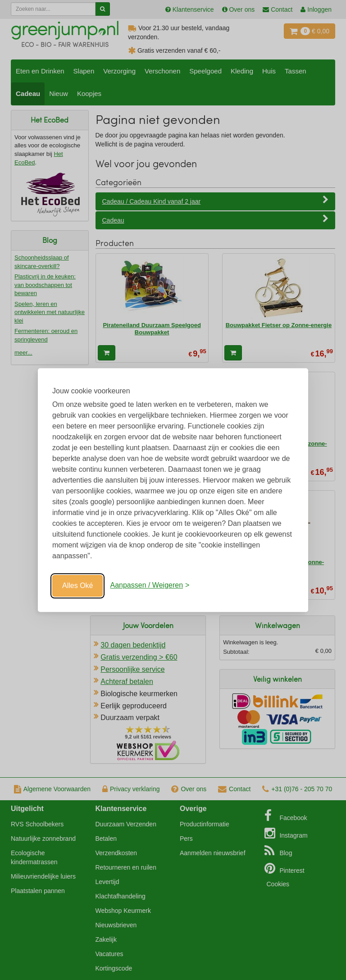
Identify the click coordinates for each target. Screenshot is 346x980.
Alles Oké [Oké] (77, 586)
